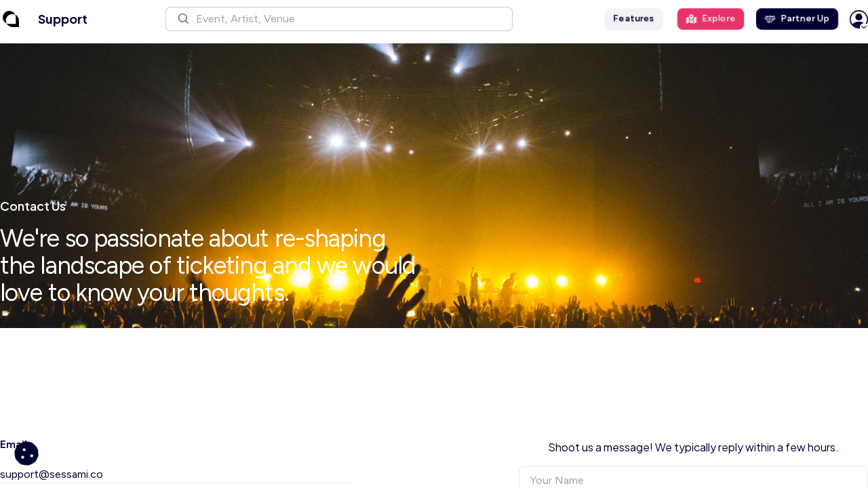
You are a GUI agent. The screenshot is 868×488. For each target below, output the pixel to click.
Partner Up (797, 19)
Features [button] (634, 19)
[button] (339, 19)
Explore (711, 19)
